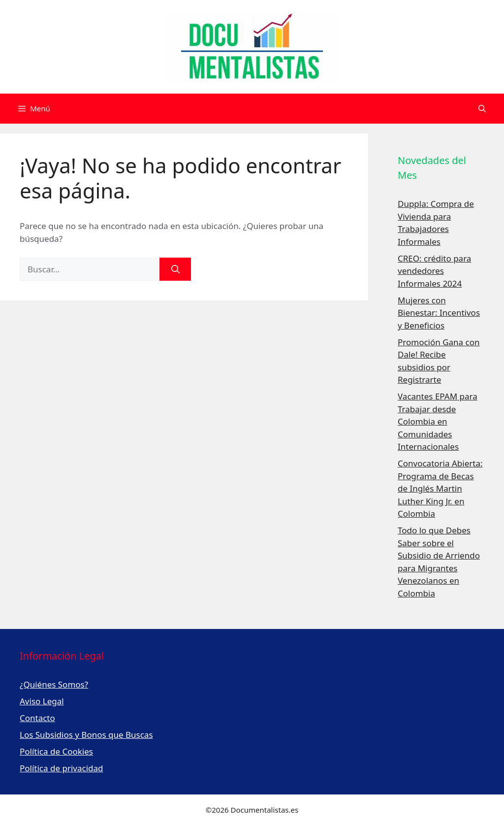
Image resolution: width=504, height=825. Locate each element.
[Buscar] (175, 269)
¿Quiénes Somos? (54, 684)
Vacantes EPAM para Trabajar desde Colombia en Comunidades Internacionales (438, 421)
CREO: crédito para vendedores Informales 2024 (434, 271)
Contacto (37, 718)
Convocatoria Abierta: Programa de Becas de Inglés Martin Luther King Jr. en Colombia (440, 488)
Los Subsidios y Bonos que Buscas (86, 735)
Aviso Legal (42, 701)
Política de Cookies (56, 751)
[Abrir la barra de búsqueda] (482, 109)
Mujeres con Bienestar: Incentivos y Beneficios (439, 313)
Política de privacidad (61, 768)
